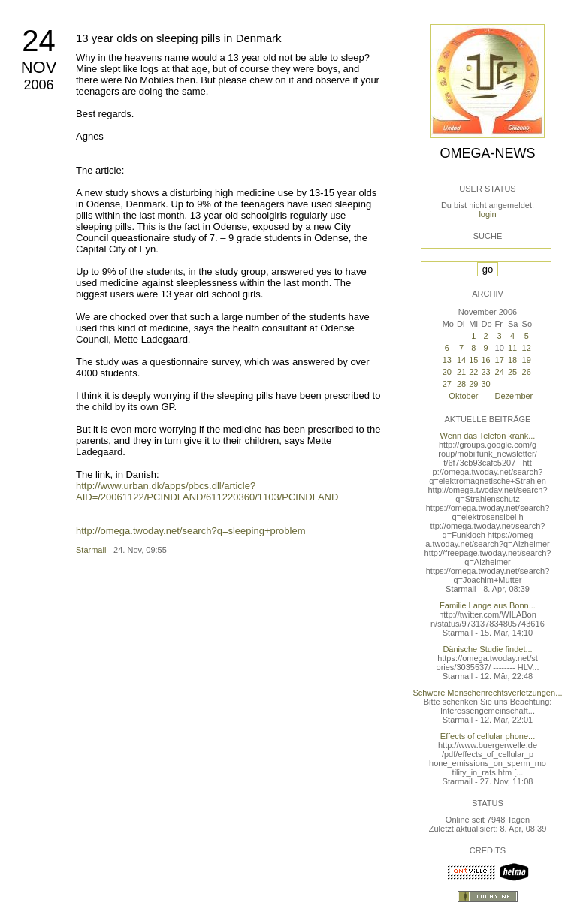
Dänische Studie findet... (487, 649)
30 (485, 384)
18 (512, 360)
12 (527, 348)
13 (447, 360)
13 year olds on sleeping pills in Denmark (178, 38)
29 (473, 384)
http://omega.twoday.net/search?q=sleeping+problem (190, 531)
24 (39, 41)
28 (461, 384)
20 (447, 372)
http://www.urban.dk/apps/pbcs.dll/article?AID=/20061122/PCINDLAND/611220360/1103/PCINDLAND (207, 491)
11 (512, 348)
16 (485, 360)
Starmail (91, 550)
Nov (39, 67)
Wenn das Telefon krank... (488, 436)
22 (473, 372)
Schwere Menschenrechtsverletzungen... (488, 693)
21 (461, 372)
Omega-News (487, 153)
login (487, 214)
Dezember (514, 396)
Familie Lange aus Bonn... (488, 605)
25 (512, 372)
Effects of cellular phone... (488, 736)
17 (500, 360)
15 (473, 360)
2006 (38, 85)
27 (447, 384)
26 (527, 372)
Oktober (463, 396)
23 (485, 372)
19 (527, 360)
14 (461, 360)
